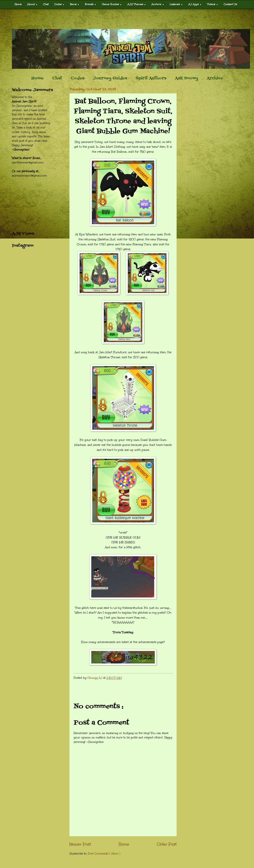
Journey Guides (110, 78)
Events (91, 4)
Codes (59, 4)
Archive (158, 4)
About (32, 4)
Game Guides (112, 4)
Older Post (167, 844)
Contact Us (230, 4)
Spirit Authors (151, 78)
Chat (46, 4)
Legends (176, 4)
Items (75, 4)
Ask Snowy (187, 78)
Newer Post (80, 844)
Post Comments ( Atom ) (104, 854)
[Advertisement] (127, 19)
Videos (213, 4)
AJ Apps (195, 4)
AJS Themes (137, 4)
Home (18, 4)
